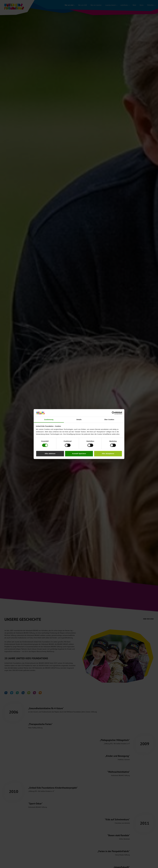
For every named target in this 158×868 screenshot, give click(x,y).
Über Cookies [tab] (109, 420)
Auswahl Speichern (79, 454)
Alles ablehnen (50, 454)
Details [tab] (79, 420)
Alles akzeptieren (108, 454)
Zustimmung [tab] (49, 420)
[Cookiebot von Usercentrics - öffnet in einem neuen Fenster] (113, 413)
